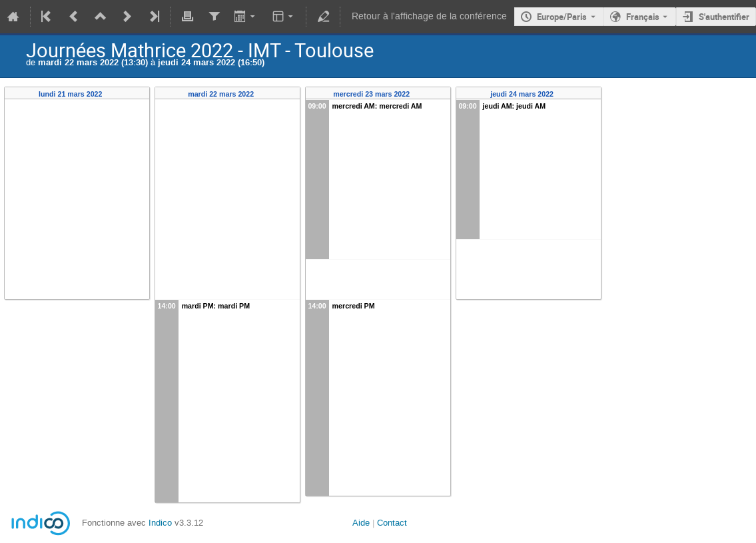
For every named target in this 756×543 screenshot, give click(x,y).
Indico (160, 523)
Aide (361, 523)
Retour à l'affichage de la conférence (429, 16)
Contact (392, 523)
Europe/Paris (562, 17)
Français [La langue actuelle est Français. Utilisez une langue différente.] (643, 17)
